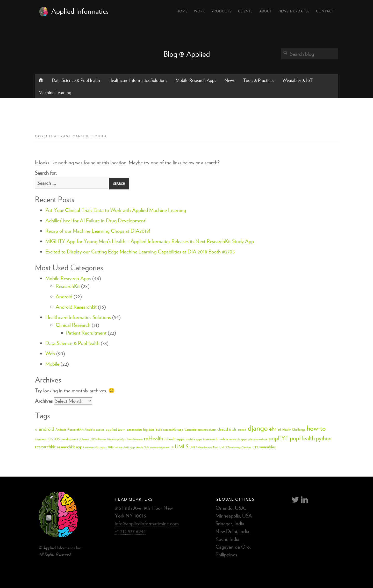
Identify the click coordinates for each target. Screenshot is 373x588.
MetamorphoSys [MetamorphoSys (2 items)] (116, 439)
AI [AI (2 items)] (36, 430)
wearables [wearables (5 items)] (267, 447)
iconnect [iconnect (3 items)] (41, 439)
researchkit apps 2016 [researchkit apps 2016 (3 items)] (99, 447)
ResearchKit (68, 286)
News (229, 80)
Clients (245, 11)
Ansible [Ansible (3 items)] (90, 430)
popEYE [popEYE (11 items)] (279, 438)
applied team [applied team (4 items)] (116, 429)
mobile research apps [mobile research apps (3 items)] (233, 439)
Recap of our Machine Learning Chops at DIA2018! (98, 231)
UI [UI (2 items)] (172, 447)
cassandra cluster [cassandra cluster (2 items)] (207, 430)
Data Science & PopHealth (76, 80)
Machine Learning (55, 92)
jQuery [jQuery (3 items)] (84, 439)
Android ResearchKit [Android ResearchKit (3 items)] (69, 430)
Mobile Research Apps (196, 80)
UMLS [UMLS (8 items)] (182, 446)
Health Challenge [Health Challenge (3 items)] (294, 430)
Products (222, 11)
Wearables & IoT (298, 80)
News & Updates (294, 11)
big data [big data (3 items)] (149, 430)
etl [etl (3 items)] (279, 430)
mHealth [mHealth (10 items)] (154, 438)
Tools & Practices (259, 80)
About (266, 11)
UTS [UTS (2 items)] (255, 447)
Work (200, 11)
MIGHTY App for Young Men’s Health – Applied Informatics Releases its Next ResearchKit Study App (150, 241)
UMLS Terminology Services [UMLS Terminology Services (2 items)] (235, 447)
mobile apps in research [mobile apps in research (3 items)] (202, 439)
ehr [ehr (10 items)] (273, 429)
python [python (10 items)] (324, 438)
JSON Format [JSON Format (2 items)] (98, 439)
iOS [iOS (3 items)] (50, 439)
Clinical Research (73, 325)
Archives (44, 401)
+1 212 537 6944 (130, 531)
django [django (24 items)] (258, 428)
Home (182, 11)
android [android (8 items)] (46, 429)
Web (50, 353)
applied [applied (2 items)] (100, 430)
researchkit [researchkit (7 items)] (45, 447)
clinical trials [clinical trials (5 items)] (227, 429)
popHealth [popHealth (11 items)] (302, 438)
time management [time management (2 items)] (160, 447)
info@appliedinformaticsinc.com (147, 523)
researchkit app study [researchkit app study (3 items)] (129, 447)
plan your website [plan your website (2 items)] (258, 439)
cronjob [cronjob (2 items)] (242, 430)
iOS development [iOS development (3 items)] (66, 439)
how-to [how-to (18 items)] (316, 428)
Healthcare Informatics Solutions (138, 80)
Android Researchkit (76, 307)
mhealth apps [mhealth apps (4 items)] (174, 439)
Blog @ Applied (187, 54)
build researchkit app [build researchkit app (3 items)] (170, 430)
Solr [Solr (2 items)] (146, 447)
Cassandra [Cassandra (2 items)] (191, 430)
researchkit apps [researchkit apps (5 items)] (70, 447)
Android (64, 296)
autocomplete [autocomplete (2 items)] (134, 430)
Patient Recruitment (86, 333)
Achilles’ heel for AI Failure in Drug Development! (96, 220)
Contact (325, 11)
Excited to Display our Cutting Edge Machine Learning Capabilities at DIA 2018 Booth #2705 (140, 252)
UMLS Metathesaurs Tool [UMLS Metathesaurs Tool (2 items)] (204, 447)
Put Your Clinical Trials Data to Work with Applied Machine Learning (116, 210)
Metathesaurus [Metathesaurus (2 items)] (135, 439)
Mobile (52, 364)
